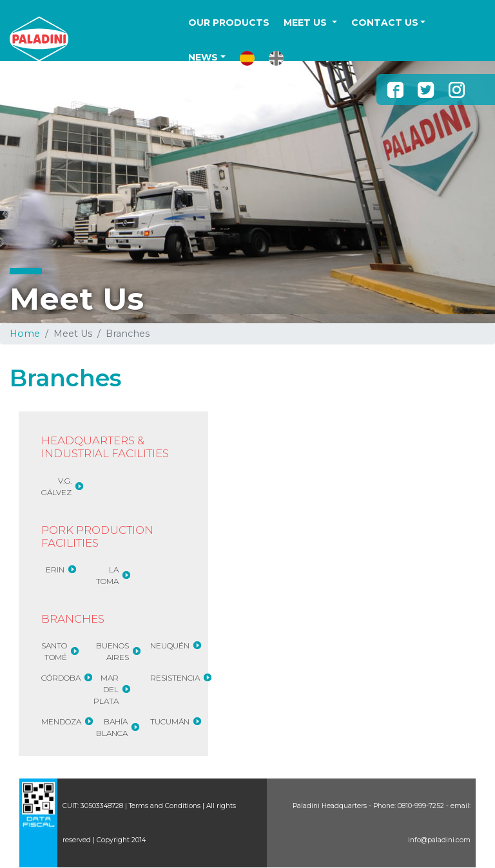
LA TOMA (107, 575)
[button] (247, 58)
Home (25, 334)
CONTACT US (385, 23)
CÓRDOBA (61, 678)
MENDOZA (61, 722)
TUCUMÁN (170, 722)
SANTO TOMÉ (54, 651)
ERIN (55, 570)
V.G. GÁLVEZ (56, 486)
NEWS (203, 57)
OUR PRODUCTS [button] (229, 23)
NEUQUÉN (170, 646)
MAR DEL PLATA (106, 689)
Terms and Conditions (165, 806)
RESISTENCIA (175, 678)
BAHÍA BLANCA (112, 727)
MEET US (306, 23)
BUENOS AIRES (112, 651)
